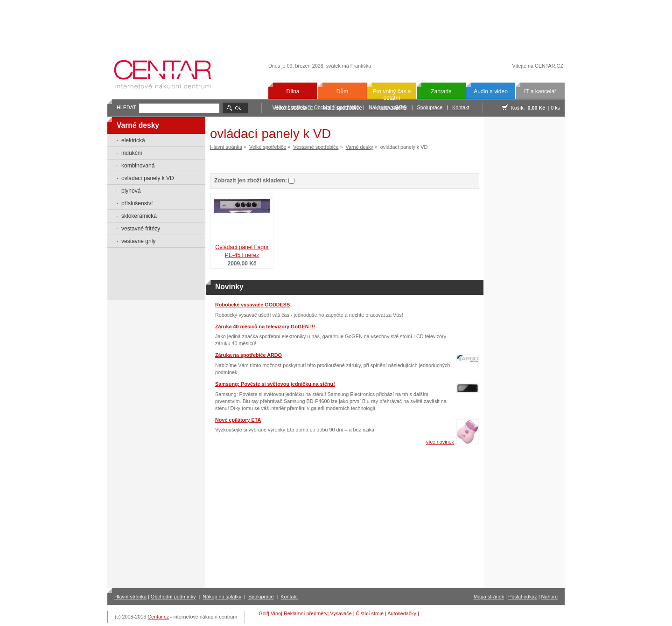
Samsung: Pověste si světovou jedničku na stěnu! (275, 384)
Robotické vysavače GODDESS (252, 305)
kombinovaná (138, 166)
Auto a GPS (392, 108)
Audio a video (491, 91)
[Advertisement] (336, 24)
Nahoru (549, 597)
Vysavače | (343, 613)
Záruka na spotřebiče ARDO (248, 355)
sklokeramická (139, 216)
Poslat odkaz (523, 597)
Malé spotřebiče (342, 108)
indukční (132, 153)
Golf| (265, 613)
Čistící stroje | (372, 613)
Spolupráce (430, 107)
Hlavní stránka (226, 147)
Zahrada (441, 91)
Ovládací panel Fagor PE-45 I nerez (242, 251)
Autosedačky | (403, 613)
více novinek (440, 442)
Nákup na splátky (222, 597)
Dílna (293, 91)
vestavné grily (138, 241)
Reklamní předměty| (307, 613)
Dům (342, 91)
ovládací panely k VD (148, 178)
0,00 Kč (537, 108)
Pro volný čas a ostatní (392, 95)
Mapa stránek (489, 597)
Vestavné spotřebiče (316, 147)
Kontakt (461, 107)
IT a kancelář (540, 91)
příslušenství (137, 203)
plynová (131, 191)
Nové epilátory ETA (238, 420)
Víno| (277, 613)
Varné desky (360, 147)
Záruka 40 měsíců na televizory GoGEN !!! (265, 327)
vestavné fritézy (141, 229)
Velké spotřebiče (293, 108)
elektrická (133, 140)
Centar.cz (158, 617)
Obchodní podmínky (173, 597)
